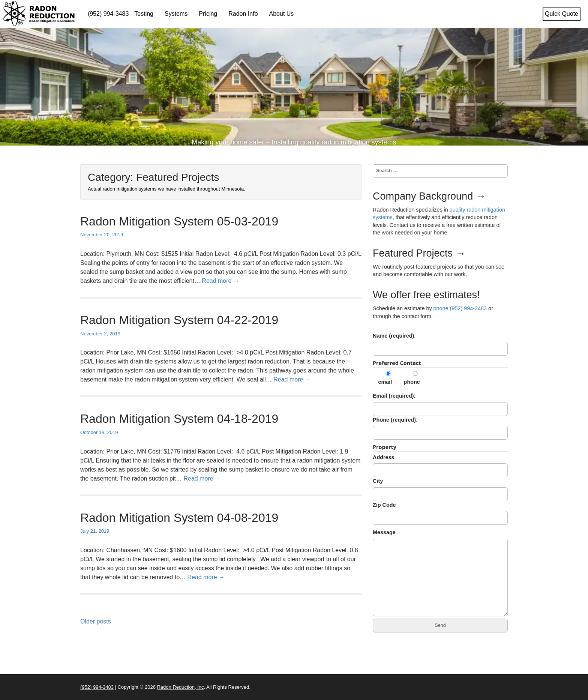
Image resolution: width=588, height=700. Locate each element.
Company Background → (429, 196)
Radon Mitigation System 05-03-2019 (179, 221)
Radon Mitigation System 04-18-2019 (179, 419)
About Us (282, 14)
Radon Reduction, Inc (180, 687)
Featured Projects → (419, 253)
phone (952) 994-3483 (460, 308)
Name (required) (393, 336)
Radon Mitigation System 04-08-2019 (179, 518)
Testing (144, 14)
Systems (176, 14)
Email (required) (393, 396)
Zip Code (384, 505)
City (378, 481)
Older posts (96, 621)
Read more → (220, 281)
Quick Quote (562, 14)
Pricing (208, 14)
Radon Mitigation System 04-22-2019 (179, 320)
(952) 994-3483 (108, 14)
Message (384, 532)
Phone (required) (394, 420)
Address (384, 457)
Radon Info (243, 14)
